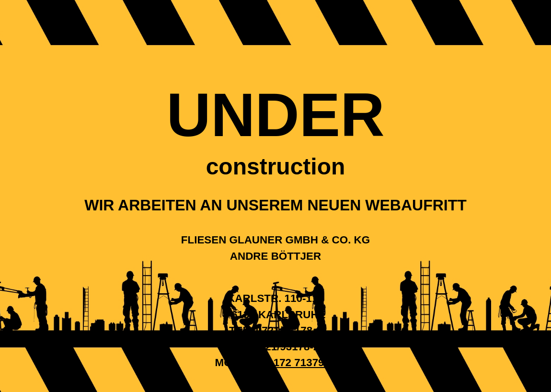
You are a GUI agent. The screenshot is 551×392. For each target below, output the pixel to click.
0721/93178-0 (289, 330)
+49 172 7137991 (294, 363)
